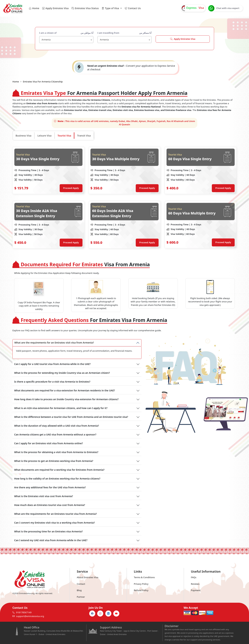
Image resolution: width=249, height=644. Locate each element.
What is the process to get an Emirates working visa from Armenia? (54, 461)
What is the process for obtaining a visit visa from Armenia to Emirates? (56, 452)
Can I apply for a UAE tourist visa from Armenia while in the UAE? (52, 364)
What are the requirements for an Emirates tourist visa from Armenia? (56, 514)
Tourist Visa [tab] (64, 136)
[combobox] (66, 40)
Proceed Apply (71, 188)
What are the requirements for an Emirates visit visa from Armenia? (54, 343)
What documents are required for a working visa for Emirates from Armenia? (59, 470)
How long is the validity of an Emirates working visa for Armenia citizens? (57, 479)
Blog (79, 590)
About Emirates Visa (87, 577)
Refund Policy (141, 590)
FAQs (194, 577)
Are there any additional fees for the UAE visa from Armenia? (50, 487)
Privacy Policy (141, 584)
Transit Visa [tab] (84, 136)
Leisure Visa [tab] (44, 136)
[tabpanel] (124, 198)
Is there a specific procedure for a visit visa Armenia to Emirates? (52, 382)
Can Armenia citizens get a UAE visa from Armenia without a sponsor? (55, 434)
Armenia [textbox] (46, 40)
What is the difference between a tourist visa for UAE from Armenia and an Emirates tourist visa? (71, 417)
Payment (196, 590)
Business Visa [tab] (23, 136)
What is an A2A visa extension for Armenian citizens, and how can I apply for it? (61, 408)
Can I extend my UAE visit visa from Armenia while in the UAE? (51, 540)
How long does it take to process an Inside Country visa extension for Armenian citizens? (66, 399)
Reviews (195, 584)
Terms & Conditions (144, 577)
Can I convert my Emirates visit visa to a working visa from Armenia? (54, 523)
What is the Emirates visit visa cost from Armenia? (44, 496)
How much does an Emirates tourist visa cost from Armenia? (50, 505)
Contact (81, 584)
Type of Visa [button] (110, 8)
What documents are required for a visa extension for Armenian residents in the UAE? (64, 390)
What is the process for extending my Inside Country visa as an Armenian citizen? (62, 373)
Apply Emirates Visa (183, 39)
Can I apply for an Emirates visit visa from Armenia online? (49, 443)
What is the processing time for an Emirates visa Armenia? (48, 531)
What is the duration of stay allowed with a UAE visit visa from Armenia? (57, 426)
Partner (81, 597)
